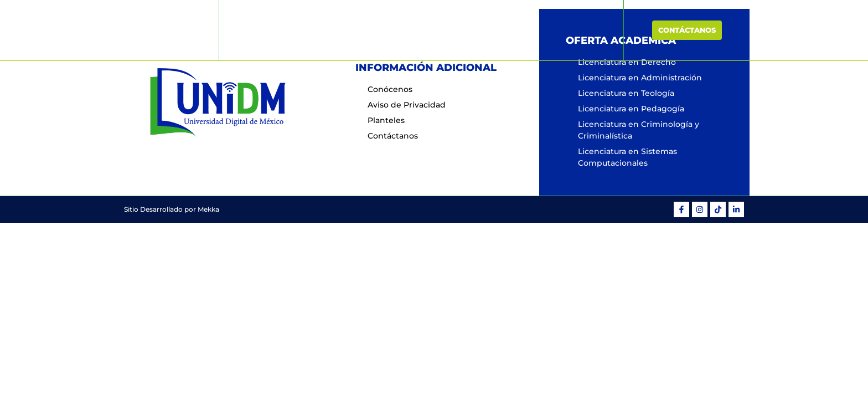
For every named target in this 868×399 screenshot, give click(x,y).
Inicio (316, 30)
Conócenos (366, 30)
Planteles (519, 30)
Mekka (208, 209)
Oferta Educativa (444, 30)
